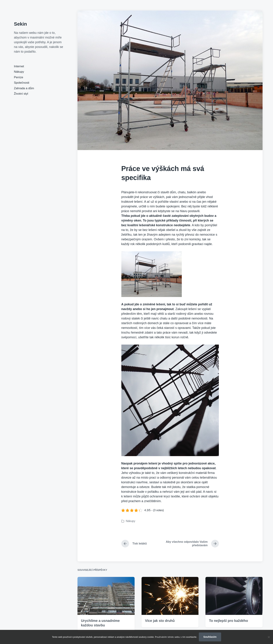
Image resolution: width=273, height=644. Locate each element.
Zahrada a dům (24, 88)
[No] (269, 637)
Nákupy (19, 72)
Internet (19, 66)
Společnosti (22, 83)
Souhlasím (210, 637)
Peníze (19, 77)
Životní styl (21, 94)
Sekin (20, 24)
